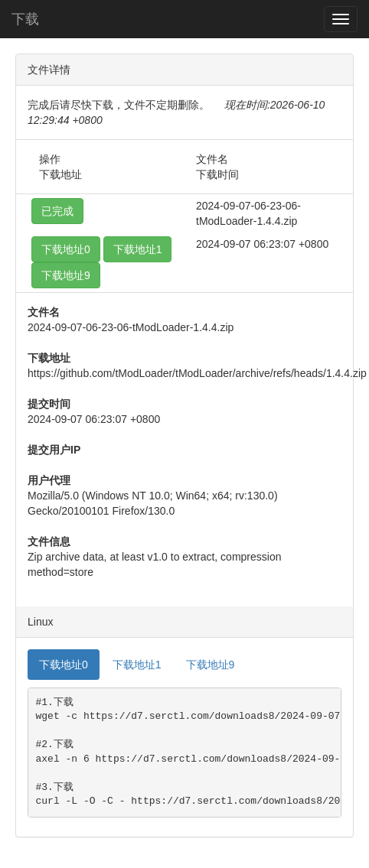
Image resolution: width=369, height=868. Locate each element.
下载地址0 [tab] (64, 665)
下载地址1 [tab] (137, 665)
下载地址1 (138, 249)
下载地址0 (66, 249)
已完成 (57, 211)
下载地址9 (66, 275)
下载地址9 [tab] (211, 665)
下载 (25, 19)
